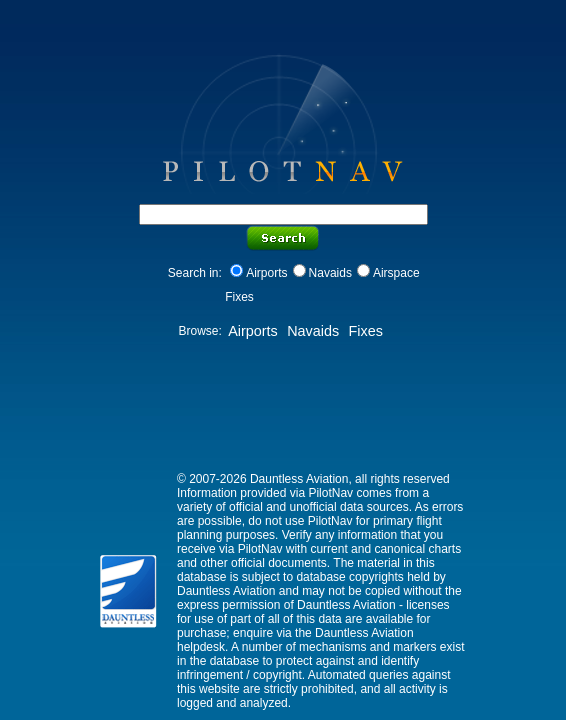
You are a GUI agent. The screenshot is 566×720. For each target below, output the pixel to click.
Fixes (365, 331)
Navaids (330, 273)
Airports (266, 273)
